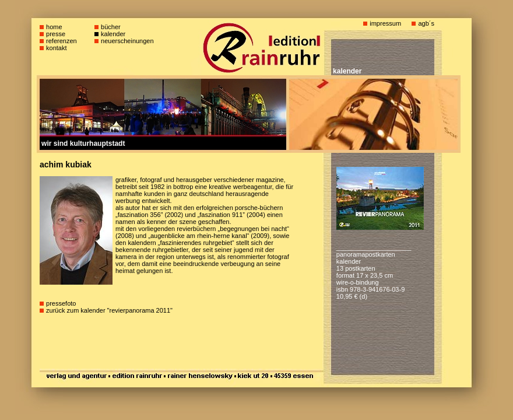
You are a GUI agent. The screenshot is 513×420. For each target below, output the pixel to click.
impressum (385, 23)
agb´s (426, 23)
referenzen (62, 41)
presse (56, 34)
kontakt (56, 48)
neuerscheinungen (127, 41)
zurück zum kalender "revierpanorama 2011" (109, 310)
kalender (113, 34)
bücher (111, 27)
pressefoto (61, 303)
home (54, 27)
